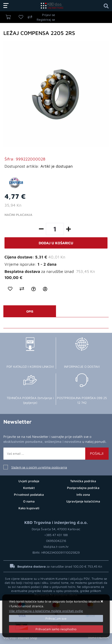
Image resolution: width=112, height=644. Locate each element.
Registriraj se (46, 19)
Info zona (83, 494)
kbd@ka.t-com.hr (56, 547)
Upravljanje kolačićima (83, 501)
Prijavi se (49, 15)
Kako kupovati (29, 508)
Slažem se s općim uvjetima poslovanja (39, 467)
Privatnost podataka (29, 494)
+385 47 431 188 (56, 535)
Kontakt (29, 488)
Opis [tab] (30, 311)
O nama (29, 501)
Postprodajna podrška (83, 488)
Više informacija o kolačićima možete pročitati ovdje (46, 611)
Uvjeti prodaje (29, 481)
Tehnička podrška (83, 481)
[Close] (56, 618)
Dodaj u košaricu (56, 243)
